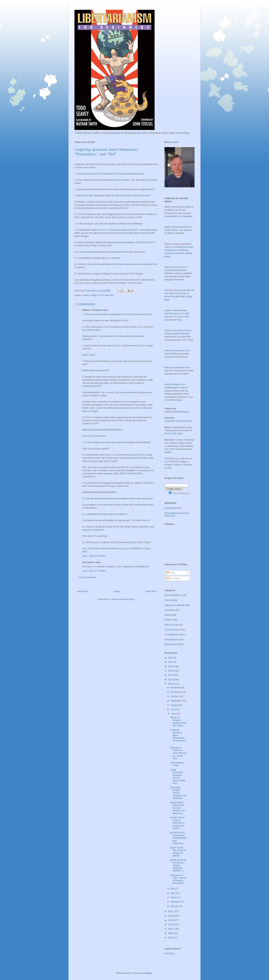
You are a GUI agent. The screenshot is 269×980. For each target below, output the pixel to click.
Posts (171, 573)
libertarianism (171, 644)
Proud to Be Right (173, 433)
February (176, 902)
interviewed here (183, 227)
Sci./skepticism (172, 634)
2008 (171, 924)
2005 (171, 938)
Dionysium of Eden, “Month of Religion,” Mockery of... (178, 879)
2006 (171, 933)
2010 (171, 916)
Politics (94, 295)
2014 (171, 675)
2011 (171, 911)
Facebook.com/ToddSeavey (178, 421)
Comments (173, 578)
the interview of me (181, 351)
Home (117, 591)
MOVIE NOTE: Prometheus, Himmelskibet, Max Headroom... (178, 838)
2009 (171, 920)
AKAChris (169, 953)
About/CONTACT (173, 508)
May (173, 889)
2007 (171, 929)
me (193, 290)
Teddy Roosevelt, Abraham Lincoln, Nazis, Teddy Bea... (178, 776)
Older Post (151, 591)
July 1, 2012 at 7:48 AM (94, 571)
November (176, 692)
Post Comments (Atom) (123, 599)
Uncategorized (172, 639)
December (176, 688)
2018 (171, 658)
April (173, 893)
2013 (171, 679)
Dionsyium (170, 610)
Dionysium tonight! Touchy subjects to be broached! (178, 793)
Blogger (149, 973)
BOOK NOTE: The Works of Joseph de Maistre (178, 852)
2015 (171, 671)
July (173, 709)
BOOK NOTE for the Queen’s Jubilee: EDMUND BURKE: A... (178, 865)
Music (167, 615)
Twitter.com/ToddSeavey (177, 412)
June (173, 714)
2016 (171, 666)
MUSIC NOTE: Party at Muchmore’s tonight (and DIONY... (177, 823)
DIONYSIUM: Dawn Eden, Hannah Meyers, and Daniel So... (177, 808)
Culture (86, 295)
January (175, 906)
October (175, 696)
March (174, 897)
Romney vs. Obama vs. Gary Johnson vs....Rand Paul (178, 753)
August (174, 705)
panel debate (180, 270)
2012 (171, 684)
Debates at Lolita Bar (175, 605)
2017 (171, 662)
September (176, 701)
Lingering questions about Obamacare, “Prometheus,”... (178, 737)
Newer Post (83, 591)
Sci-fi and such (106, 295)
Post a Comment (87, 577)
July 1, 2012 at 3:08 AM (94, 556)
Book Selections (172, 595)
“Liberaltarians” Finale (177, 764)
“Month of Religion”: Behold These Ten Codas (178, 721)
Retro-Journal (171, 625)
